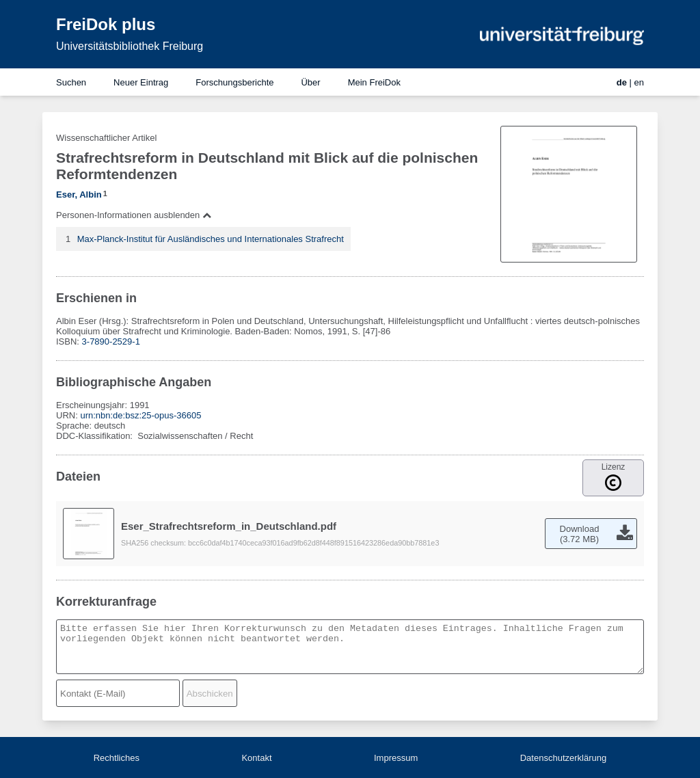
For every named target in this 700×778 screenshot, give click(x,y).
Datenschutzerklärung (563, 758)
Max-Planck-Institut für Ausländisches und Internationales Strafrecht (211, 239)
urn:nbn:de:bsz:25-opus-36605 (140, 415)
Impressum (396, 758)
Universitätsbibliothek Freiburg (130, 46)
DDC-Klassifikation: (96, 436)
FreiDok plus (106, 24)
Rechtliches (117, 758)
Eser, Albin (79, 194)
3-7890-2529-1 (111, 341)
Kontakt (256, 758)
